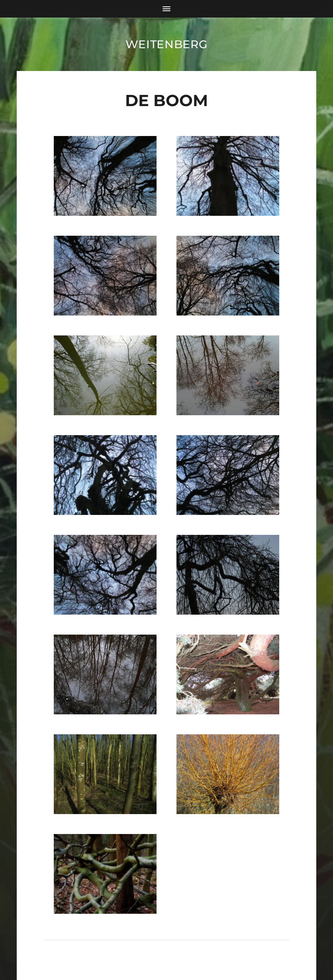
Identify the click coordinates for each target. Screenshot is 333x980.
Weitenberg (167, 44)
